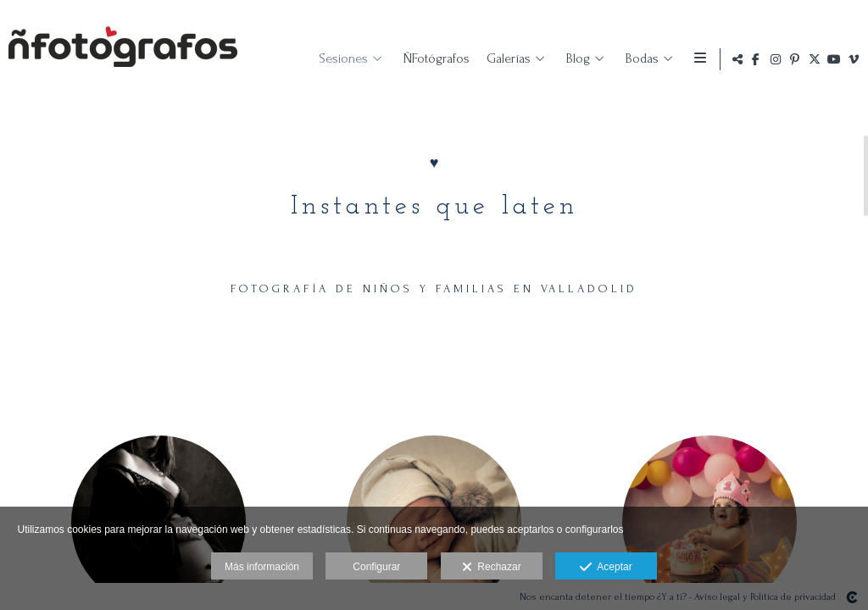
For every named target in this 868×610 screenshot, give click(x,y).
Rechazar (492, 568)
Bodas (639, 58)
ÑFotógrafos (433, 58)
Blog (575, 58)
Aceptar (606, 568)
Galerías (505, 58)
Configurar (376, 567)
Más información (262, 567)
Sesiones (340, 58)
